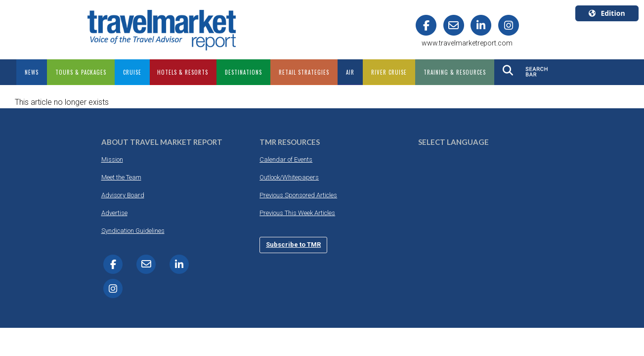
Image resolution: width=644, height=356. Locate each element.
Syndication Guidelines (133, 231)
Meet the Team (121, 177)
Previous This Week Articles (297, 213)
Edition (607, 13)
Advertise (114, 213)
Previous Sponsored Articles (298, 195)
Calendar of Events (286, 159)
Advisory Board (123, 195)
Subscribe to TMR (293, 245)
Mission (112, 159)
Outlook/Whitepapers (289, 177)
